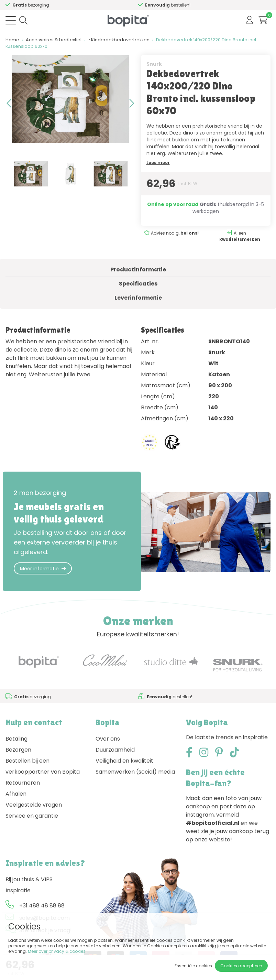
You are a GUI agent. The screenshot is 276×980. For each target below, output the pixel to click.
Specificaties (138, 284)
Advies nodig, (60, 5)
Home (12, 40)
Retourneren (23, 783)
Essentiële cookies (193, 966)
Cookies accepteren (241, 966)
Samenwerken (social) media (135, 772)
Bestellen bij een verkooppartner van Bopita (43, 766)
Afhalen (16, 794)
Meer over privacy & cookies (57, 951)
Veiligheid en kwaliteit (124, 761)
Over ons (108, 739)
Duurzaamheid (115, 750)
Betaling (16, 739)
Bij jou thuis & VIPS (29, 879)
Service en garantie (32, 816)
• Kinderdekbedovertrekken (119, 40)
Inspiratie (18, 890)
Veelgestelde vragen (34, 805)
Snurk (154, 64)
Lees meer (158, 163)
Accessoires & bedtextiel (54, 40)
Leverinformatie (138, 298)
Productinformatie (138, 270)
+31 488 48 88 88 (42, 906)
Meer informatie (43, 569)
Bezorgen (18, 750)
